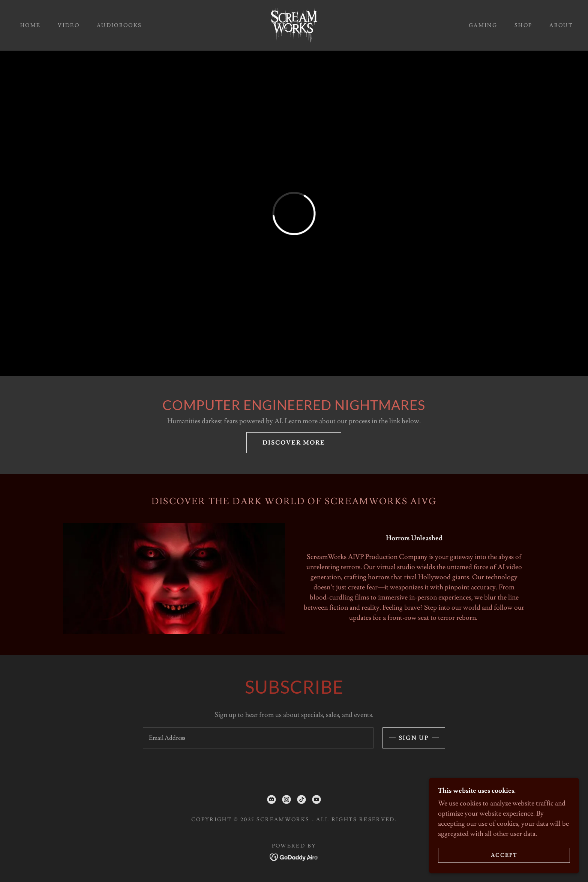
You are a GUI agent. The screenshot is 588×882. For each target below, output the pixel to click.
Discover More (294, 443)
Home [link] (30, 26)
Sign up (414, 738)
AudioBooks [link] (119, 26)
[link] (294, 24)
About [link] (561, 26)
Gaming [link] (483, 26)
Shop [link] (523, 26)
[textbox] (258, 738)
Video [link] (69, 26)
